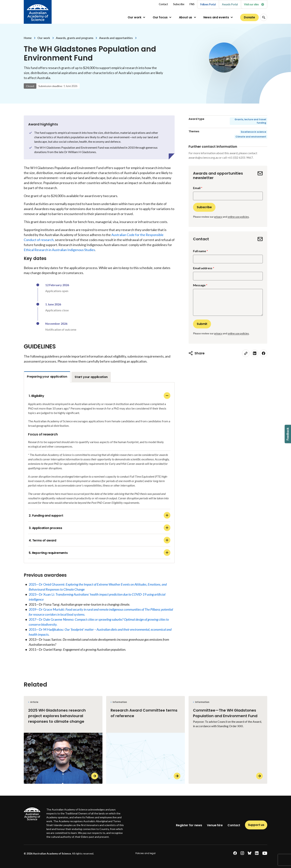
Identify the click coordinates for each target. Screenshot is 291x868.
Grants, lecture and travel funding (250, 121)
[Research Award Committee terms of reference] (145, 740)
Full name (200, 251)
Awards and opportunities (116, 38)
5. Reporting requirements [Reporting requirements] (100, 553)
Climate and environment (251, 137)
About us (186, 17)
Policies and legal (145, 853)
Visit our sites (254, 4)
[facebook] (264, 353)
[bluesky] (250, 853)
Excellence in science (254, 132)
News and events (216, 17)
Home (28, 38)
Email (197, 188)
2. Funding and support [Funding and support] (100, 515)
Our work (135, 17)
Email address (203, 268)
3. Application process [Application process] (100, 528)
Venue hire (215, 825)
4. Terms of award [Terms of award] (100, 540)
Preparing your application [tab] (47, 377)
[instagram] (242, 853)
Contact (234, 825)
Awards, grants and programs (75, 38)
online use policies (238, 217)
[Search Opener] (264, 17)
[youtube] (265, 853)
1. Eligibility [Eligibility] (100, 396)
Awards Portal (230, 4)
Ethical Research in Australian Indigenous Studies (59, 250)
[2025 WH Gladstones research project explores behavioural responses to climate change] (63, 740)
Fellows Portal (208, 4)
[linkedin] (255, 353)
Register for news (189, 825)
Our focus (160, 17)
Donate (249, 17)
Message (199, 285)
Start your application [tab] (91, 377)
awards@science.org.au (203, 157)
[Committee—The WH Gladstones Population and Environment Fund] (228, 740)
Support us (256, 825)
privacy (218, 217)
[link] (246, 353)
